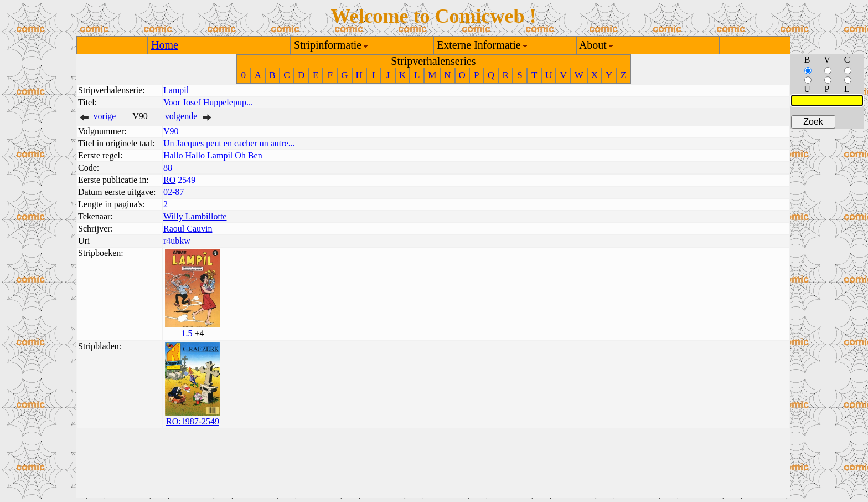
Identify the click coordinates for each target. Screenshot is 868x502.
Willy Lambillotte (195, 216)
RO (169, 180)
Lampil (176, 90)
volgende (181, 116)
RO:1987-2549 (193, 421)
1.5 (187, 333)
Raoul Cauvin (188, 229)
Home (165, 45)
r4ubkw (177, 241)
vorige (105, 116)
